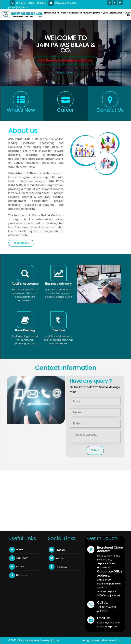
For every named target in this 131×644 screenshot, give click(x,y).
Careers (112, 13)
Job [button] (81, 13)
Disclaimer (19, 575)
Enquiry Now (65, 72)
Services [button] (62, 13)
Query (105, 13)
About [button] (53, 13)
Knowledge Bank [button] (92, 13)
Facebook (58, 567)
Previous (8, 55)
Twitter (56, 558)
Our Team (19, 558)
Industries (73, 13)
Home (47, 13)
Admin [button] (120, 13)
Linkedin (57, 550)
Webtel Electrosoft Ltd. (109, 640)
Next (123, 55)
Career (17, 567)
